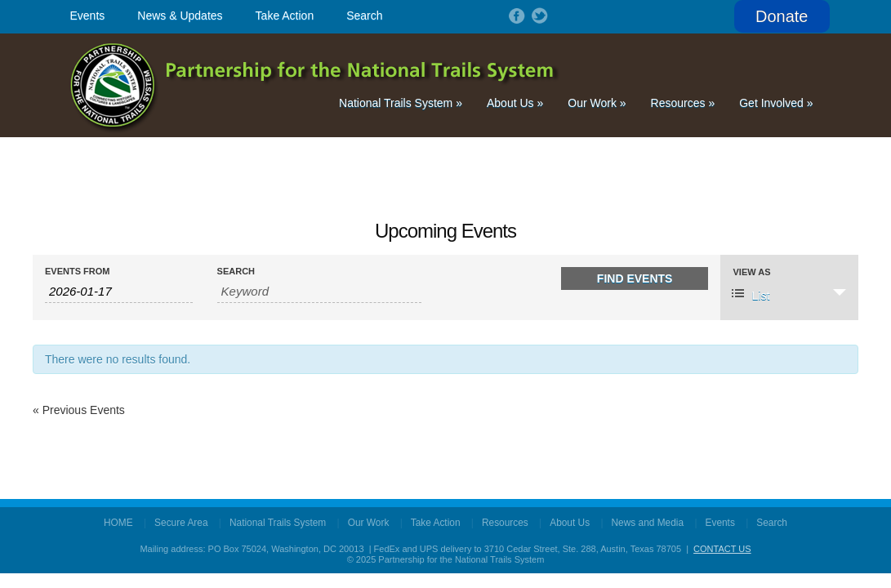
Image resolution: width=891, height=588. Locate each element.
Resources (683, 103)
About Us (515, 103)
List (751, 294)
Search (364, 16)
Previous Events (79, 410)
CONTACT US (722, 549)
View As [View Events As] (751, 272)
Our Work (597, 103)
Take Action (285, 16)
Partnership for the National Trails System (316, 85)
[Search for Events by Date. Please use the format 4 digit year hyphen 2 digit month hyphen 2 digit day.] (119, 292)
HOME (118, 523)
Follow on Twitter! (538, 16)
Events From (77, 272)
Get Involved (776, 103)
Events (88, 16)
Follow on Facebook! (515, 16)
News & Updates (180, 16)
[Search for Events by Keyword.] (320, 292)
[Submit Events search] (635, 278)
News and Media (648, 523)
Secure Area (181, 523)
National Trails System (401, 103)
